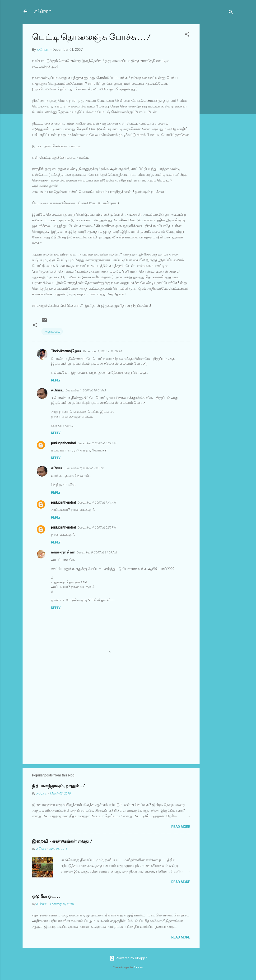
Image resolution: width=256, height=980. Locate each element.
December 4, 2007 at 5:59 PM (97, 527)
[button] (187, 35)
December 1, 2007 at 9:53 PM (102, 351)
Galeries (138, 968)
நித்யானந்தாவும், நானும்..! (58, 786)
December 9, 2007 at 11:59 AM (97, 552)
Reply (56, 380)
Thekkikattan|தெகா (66, 351)
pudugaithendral (63, 443)
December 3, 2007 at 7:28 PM (85, 468)
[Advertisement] (219, 95)
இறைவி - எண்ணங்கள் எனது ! (62, 841)
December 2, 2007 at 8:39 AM (97, 443)
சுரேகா (43, 11)
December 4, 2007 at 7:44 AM (97, 503)
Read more (181, 827)
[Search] (231, 13)
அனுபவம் (52, 331)
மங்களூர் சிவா (63, 552)
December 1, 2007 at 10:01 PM (86, 390)
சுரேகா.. (57, 390)
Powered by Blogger (128, 958)
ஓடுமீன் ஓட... (46, 897)
